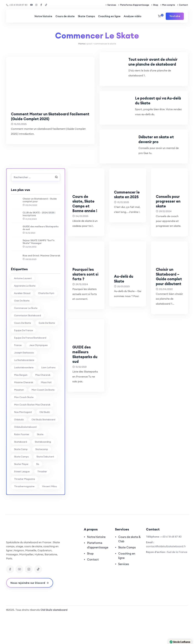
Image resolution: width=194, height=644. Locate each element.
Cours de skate (65, 16)
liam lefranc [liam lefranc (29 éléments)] (48, 396)
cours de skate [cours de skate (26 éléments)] (22, 352)
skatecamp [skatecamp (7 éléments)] (42, 478)
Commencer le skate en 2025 (127, 225)
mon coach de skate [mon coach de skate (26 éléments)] (43, 419)
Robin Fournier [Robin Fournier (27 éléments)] (22, 463)
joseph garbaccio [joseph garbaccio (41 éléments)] (24, 382)
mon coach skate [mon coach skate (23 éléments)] (24, 426)
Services (112, 5)
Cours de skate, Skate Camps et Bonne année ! (86, 235)
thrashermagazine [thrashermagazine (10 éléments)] (24, 515)
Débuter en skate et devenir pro (163, 166)
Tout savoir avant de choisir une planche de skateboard (163, 69)
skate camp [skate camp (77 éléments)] (21, 478)
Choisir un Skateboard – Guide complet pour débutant (168, 315)
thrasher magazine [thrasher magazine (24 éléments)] (24, 508)
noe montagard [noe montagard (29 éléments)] (23, 441)
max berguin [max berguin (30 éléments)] (21, 404)
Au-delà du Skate (125, 312)
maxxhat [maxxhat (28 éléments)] (19, 419)
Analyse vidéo (132, 16)
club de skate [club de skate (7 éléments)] (22, 330)
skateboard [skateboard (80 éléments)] (21, 471)
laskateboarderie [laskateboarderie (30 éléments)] (24, 396)
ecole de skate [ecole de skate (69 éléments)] (47, 352)
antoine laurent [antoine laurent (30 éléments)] (23, 307)
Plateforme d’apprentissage (135, 5)
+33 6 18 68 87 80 (17, 5)
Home (81, 44)
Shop (156, 5)
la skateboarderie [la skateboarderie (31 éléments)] (24, 389)
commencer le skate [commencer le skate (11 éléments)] (26, 337)
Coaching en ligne (109, 16)
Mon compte (169, 5)
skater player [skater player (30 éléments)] (21, 493)
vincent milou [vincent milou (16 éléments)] (50, 515)
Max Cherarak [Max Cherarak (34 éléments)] (43, 404)
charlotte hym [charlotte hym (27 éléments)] (46, 322)
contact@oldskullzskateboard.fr (166, 575)
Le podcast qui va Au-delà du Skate (167, 117)
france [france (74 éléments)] (18, 374)
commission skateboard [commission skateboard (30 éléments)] (27, 344)
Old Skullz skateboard (54, 639)
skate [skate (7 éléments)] (40, 463)
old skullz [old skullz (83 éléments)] (45, 441)
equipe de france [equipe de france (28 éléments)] (23, 359)
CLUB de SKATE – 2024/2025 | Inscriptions (39, 243)
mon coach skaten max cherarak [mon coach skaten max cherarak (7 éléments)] (32, 434)
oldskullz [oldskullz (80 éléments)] (19, 448)
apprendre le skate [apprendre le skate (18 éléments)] (25, 315)
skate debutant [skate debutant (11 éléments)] (45, 486)
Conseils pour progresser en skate (167, 232)
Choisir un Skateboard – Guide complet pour (40, 229)
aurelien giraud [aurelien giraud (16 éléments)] (22, 322)
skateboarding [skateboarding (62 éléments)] (43, 471)
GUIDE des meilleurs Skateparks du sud (41, 257)
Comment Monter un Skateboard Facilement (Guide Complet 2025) (45, 116)
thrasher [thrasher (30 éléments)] (42, 500)
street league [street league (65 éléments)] (22, 500)
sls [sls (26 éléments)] (38, 493)
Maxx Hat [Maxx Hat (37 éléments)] (46, 411)
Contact (183, 5)
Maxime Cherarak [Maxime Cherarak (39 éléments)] (24, 411)
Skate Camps (86, 16)
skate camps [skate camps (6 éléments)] (21, 486)
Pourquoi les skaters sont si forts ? (85, 308)
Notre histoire (43, 16)
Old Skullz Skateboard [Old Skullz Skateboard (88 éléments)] (43, 448)
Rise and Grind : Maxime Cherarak (41, 284)
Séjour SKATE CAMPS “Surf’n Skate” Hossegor (39, 271)
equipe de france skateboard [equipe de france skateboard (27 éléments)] (30, 367)
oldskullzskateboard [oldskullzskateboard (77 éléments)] (25, 456)
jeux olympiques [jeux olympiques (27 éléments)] (38, 374)
